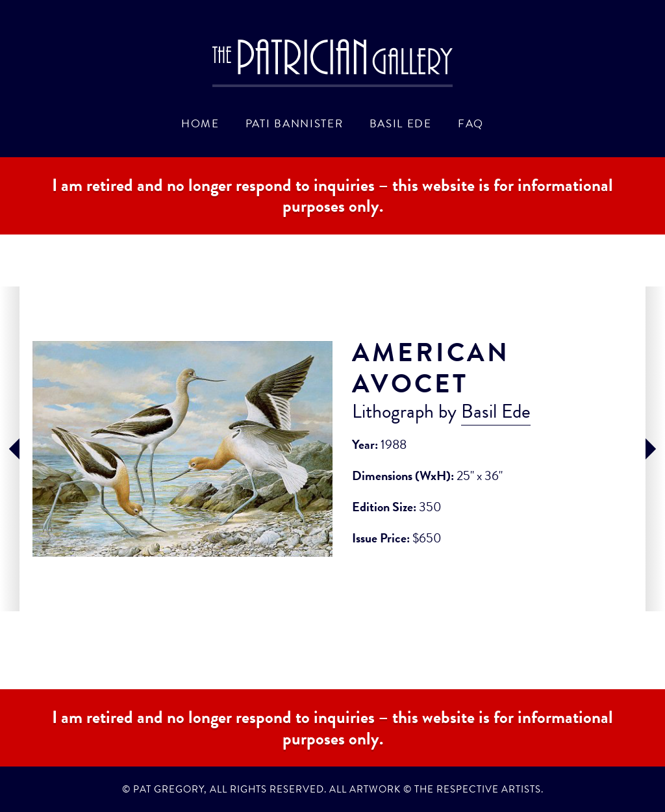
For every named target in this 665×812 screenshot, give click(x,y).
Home (200, 123)
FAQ (471, 123)
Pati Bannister (295, 123)
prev (10, 449)
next (655, 449)
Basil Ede (401, 123)
